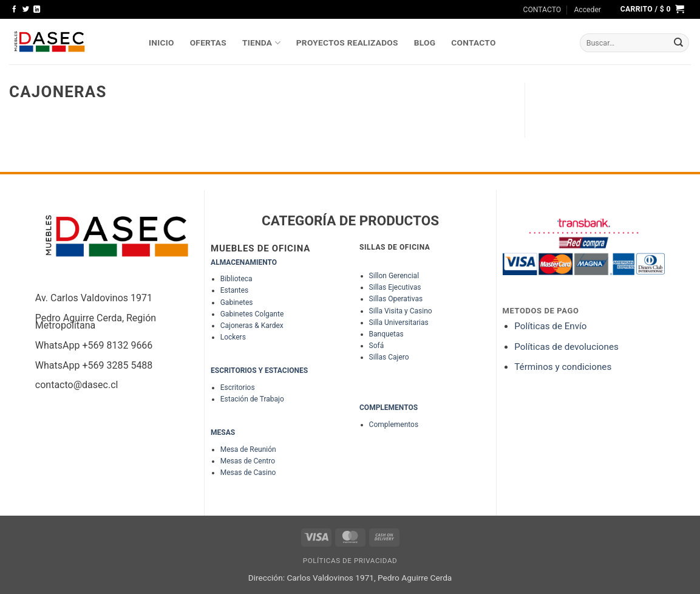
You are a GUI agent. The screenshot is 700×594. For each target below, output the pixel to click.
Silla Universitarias (399, 323)
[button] (587, 10)
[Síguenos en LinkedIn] (37, 10)
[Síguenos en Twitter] (26, 10)
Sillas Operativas (396, 299)
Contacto (473, 43)
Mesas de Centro (248, 461)
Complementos (394, 425)
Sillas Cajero (389, 357)
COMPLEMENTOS (389, 408)
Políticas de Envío (550, 326)
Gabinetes (237, 302)
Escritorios (238, 387)
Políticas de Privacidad (350, 561)
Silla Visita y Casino (401, 311)
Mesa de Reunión (248, 449)
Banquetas (386, 334)
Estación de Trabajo (252, 399)
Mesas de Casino (248, 473)
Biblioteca (236, 279)
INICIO (161, 43)
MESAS (223, 432)
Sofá (377, 346)
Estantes (235, 290)
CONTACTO (542, 10)
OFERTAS (208, 43)
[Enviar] (679, 43)
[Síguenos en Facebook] (14, 10)
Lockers (233, 337)
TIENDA (261, 43)
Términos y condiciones (563, 367)
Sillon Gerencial (394, 276)
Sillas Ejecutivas (395, 287)
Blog (425, 43)
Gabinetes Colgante (252, 314)
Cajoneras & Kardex (252, 326)
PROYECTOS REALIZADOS (347, 43)
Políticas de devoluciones (567, 347)
